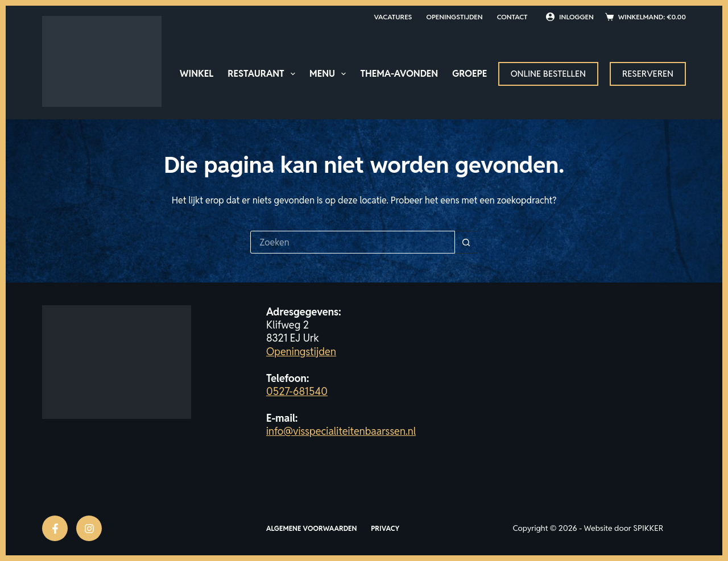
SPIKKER (648, 528)
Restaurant (264, 74)
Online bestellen (548, 74)
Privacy (385, 528)
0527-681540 (297, 391)
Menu (330, 74)
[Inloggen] (570, 17)
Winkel (197, 74)
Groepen (473, 74)
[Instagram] (89, 528)
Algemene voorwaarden (311, 528)
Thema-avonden (399, 74)
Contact (512, 17)
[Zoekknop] (466, 242)
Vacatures (393, 17)
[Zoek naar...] (353, 242)
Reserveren (648, 74)
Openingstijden (454, 17)
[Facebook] (55, 528)
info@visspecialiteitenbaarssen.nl (341, 431)
